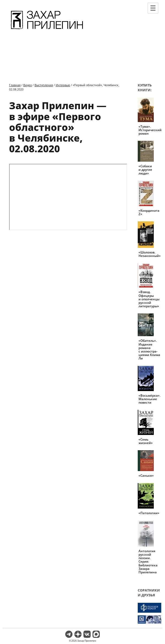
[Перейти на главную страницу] (47, 30)
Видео (28, 85)
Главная (15, 85)
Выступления (44, 85)
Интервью (63, 85)
